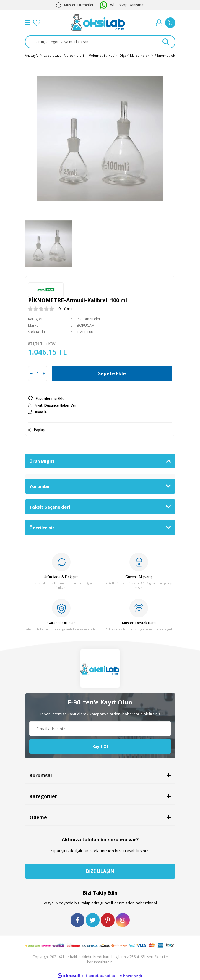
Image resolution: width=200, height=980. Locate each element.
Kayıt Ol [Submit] (100, 746)
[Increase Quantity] (44, 373)
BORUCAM (86, 325)
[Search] (100, 42)
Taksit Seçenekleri (50, 507)
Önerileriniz (42, 528)
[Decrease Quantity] (31, 373)
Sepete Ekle (112, 373)
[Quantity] (38, 373)
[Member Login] (159, 23)
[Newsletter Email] (100, 729)
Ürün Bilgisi (42, 461)
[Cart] (170, 23)
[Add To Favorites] (100, 399)
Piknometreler (89, 319)
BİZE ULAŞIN (100, 871)
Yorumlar (40, 486)
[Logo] (98, 23)
